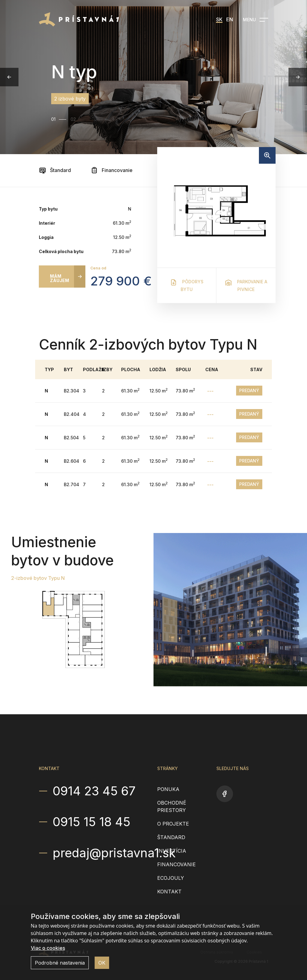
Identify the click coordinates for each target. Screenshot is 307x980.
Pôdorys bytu (187, 285)
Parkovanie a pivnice (246, 285)
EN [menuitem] (230, 19)
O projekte (173, 824)
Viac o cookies (48, 948)
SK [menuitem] (219, 19)
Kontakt (169, 892)
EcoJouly (171, 878)
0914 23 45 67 (94, 791)
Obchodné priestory (172, 806)
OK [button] (102, 963)
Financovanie (112, 170)
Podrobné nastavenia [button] (60, 963)
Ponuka (168, 789)
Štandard (55, 170)
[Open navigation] (256, 20)
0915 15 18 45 (92, 822)
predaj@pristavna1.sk (101, 853)
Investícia (172, 851)
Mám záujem (59, 278)
